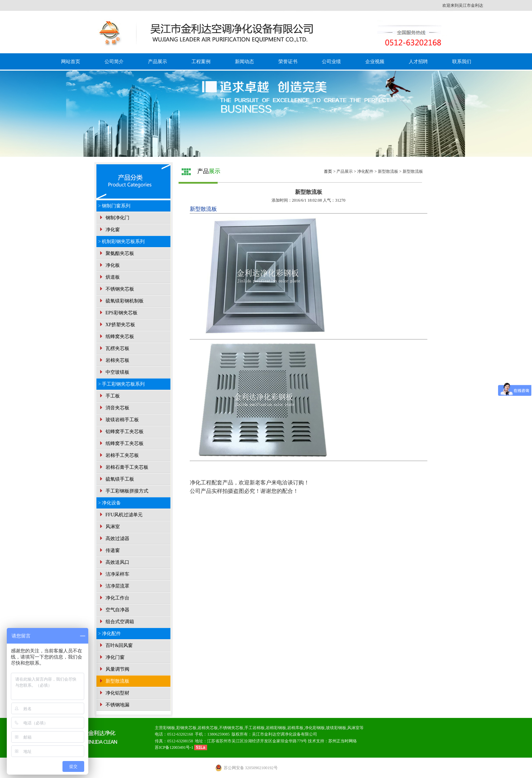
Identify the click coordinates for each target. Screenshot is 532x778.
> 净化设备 (109, 503)
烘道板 (109, 277)
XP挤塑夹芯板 (117, 325)
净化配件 (365, 171)
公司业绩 (331, 62)
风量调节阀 (114, 669)
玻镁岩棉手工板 (118, 420)
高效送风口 (114, 562)
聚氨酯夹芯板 (116, 253)
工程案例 (201, 62)
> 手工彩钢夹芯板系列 (121, 384)
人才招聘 (418, 62)
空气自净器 (114, 610)
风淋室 (109, 527)
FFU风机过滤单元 (120, 515)
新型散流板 (114, 681)
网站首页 (71, 62)
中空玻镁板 (114, 372)
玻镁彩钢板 (336, 728)
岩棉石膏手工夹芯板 (123, 467)
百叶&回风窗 (115, 645)
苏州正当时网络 (343, 741)
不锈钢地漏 (114, 705)
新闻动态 (244, 62)
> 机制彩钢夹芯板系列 (121, 242)
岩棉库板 (295, 728)
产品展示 (158, 62)
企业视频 (375, 62)
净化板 (109, 265)
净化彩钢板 (315, 728)
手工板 (109, 396)
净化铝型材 (114, 693)
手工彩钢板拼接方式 (123, 491)
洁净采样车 (114, 574)
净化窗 (109, 230)
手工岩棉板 (255, 728)
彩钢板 (169, 728)
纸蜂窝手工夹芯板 (121, 443)
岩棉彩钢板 (276, 728)
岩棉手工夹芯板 (118, 455)
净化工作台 (114, 598)
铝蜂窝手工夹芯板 (121, 432)
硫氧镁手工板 (116, 479)
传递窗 (109, 550)
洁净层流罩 (114, 586)
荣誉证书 (288, 62)
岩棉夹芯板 (114, 360)
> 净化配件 (109, 634)
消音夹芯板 (114, 408)
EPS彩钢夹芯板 (118, 313)
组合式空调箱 (116, 622)
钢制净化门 (114, 218)
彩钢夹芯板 (186, 728)
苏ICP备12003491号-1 (175, 747)
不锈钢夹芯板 (116, 289)
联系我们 (462, 62)
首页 (328, 171)
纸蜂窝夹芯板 (116, 337)
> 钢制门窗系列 (114, 206)
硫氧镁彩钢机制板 (121, 301)
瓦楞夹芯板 (114, 348)
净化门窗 (111, 657)
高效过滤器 (114, 539)
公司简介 (114, 62)
